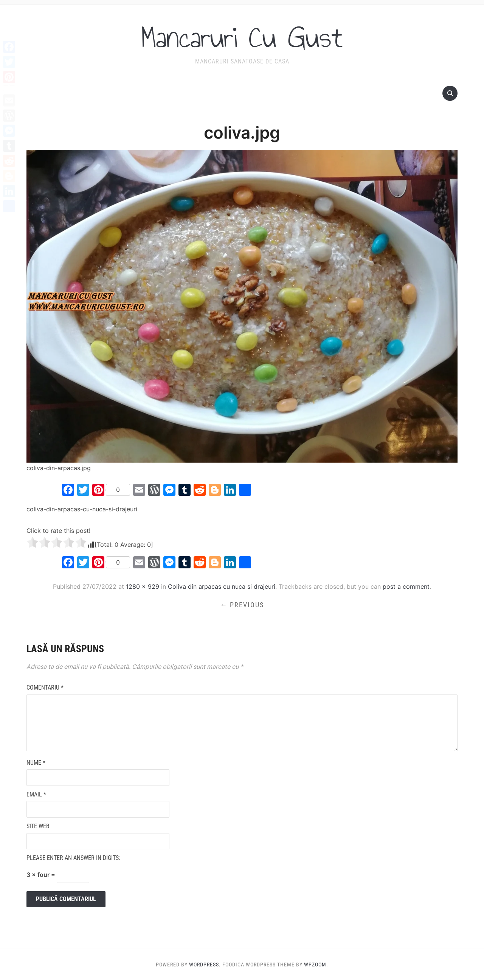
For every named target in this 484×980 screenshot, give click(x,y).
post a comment (406, 586)
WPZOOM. (316, 965)
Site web (38, 826)
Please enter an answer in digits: (73, 858)
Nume (36, 763)
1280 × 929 (143, 586)
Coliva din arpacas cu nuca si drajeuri (222, 586)
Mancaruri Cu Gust (242, 37)
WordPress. (205, 965)
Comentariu (45, 688)
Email (36, 794)
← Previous (242, 605)
